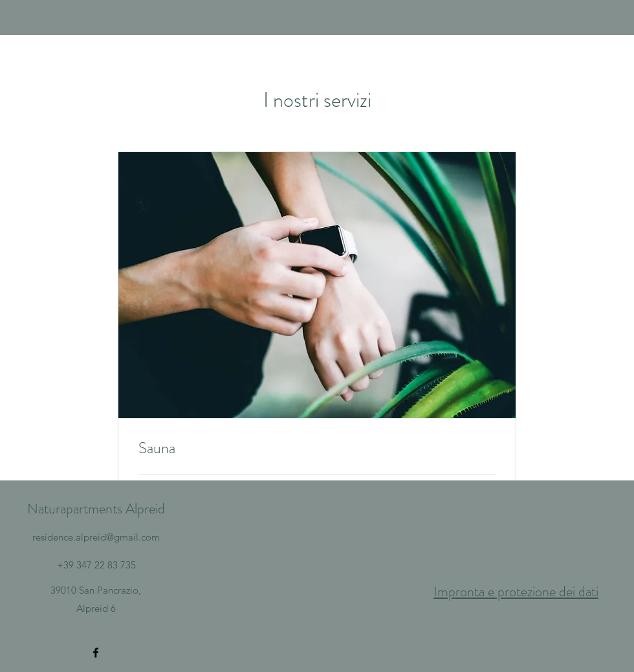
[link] (317, 449)
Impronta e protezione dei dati (516, 591)
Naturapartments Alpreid (96, 509)
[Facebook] (96, 653)
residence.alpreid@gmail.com (96, 537)
